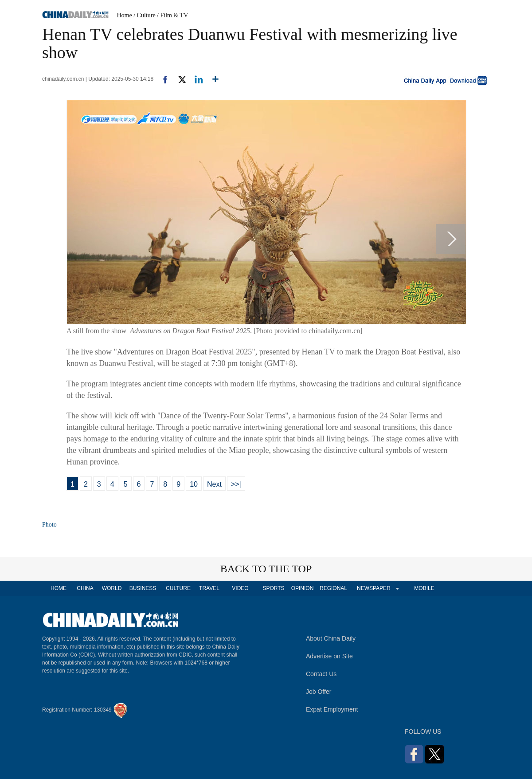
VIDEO (240, 588)
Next (214, 484)
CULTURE (178, 588)
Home (125, 15)
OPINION (303, 588)
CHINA (85, 588)
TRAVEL (209, 588)
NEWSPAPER (373, 588)
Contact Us (321, 674)
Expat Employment (332, 709)
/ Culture (144, 15)
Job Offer (319, 692)
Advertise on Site (329, 656)
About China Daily (331, 638)
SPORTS (273, 588)
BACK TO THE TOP (266, 569)
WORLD (112, 588)
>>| (236, 484)
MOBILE (424, 588)
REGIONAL (333, 588)
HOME (59, 588)
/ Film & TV (172, 15)
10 (194, 484)
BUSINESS (143, 588)
